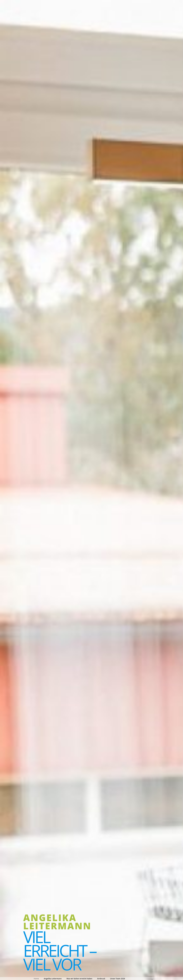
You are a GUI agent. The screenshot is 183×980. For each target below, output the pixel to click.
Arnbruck (101, 979)
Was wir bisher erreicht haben (79, 979)
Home (36, 979)
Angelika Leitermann (57, 922)
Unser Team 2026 (117, 979)
